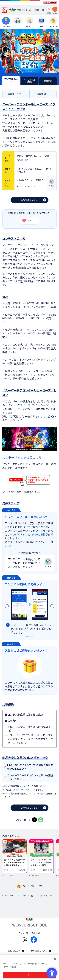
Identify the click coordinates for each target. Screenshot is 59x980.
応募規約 (41, 94)
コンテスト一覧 (27, 896)
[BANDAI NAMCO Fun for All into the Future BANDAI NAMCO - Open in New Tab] (50, 3)
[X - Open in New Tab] (34, 820)
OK (29, 975)
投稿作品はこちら (29, 200)
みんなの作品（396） (29, 81)
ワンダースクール (9, 896)
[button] (52, 606)
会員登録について (39, 951)
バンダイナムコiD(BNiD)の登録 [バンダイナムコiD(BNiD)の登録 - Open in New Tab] (28, 535)
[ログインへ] (55, 9)
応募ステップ (14, 94)
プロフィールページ (22, 790)
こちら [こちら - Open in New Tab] (9, 546)
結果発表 (48, 81)
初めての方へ (14, 951)
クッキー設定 (10, 967)
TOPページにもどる (33, 886)
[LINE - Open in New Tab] (41, 820)
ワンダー (28, 221)
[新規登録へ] (49, 9)
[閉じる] (55, 959)
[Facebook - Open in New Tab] (34, 940)
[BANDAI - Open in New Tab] (4, 10)
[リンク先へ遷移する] (29, 449)
